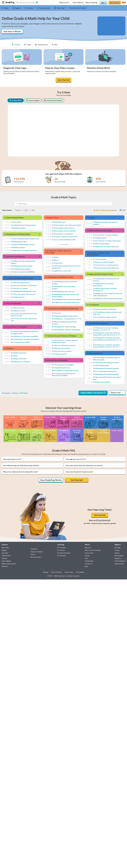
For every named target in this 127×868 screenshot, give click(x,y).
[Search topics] (65, 203)
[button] (27, 3)
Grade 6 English (33, 100)
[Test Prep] (61, 8)
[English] (18, 8)
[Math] (7, 8)
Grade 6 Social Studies (53, 100)
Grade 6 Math (16, 100)
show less (63, 243)
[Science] (30, 8)
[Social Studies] (45, 8)
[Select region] (124, 3)
